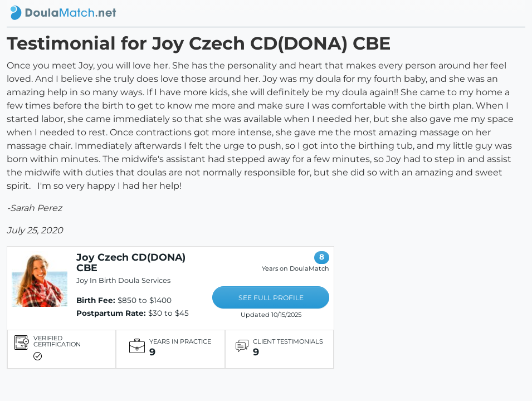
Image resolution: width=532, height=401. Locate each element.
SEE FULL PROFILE (271, 298)
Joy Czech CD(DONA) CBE (131, 262)
